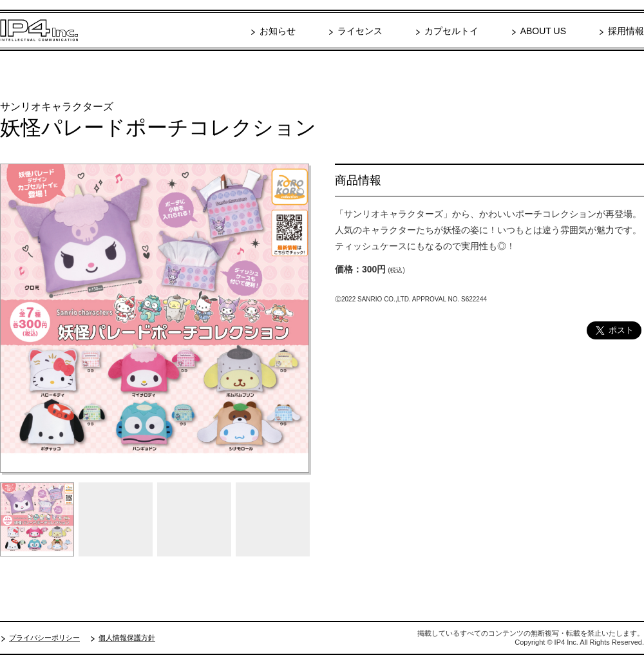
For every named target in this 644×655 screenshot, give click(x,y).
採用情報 (626, 31)
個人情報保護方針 (127, 638)
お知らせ (278, 31)
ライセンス (360, 31)
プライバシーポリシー (44, 638)
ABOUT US (543, 31)
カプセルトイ (451, 31)
